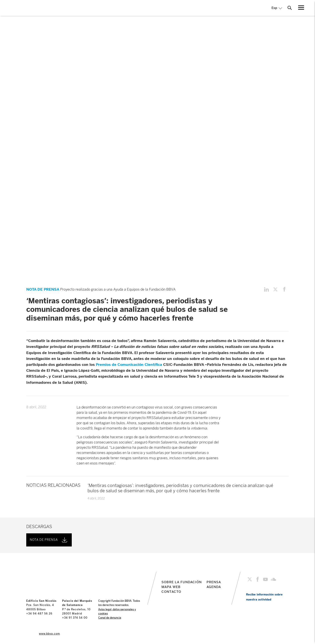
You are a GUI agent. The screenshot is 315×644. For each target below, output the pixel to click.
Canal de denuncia (110, 618)
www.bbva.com (49, 634)
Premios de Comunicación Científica (129, 365)
